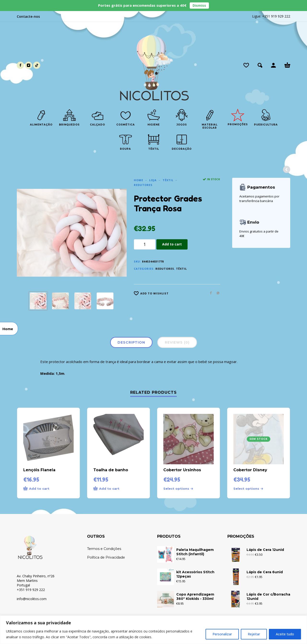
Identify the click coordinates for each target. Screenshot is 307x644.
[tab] (131, 343)
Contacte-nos (28, 16)
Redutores (143, 185)
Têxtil (168, 180)
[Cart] (287, 65)
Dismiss (199, 5)
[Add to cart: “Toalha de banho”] (110, 489)
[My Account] (273, 65)
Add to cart (172, 244)
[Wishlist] (246, 65)
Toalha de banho (111, 470)
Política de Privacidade (106, 557)
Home (139, 180)
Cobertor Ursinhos (182, 470)
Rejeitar (254, 634)
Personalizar (222, 634)
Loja (153, 180)
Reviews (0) (177, 342)
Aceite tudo (285, 634)
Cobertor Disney (250, 470)
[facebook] (20, 65)
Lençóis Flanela (39, 470)
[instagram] (29, 65)
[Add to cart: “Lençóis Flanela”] (40, 489)
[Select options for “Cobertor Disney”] (250, 489)
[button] (260, 65)
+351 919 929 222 (276, 16)
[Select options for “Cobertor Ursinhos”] (180, 489)
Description (131, 342)
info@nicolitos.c (29, 599)
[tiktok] (37, 65)
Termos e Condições (104, 549)
